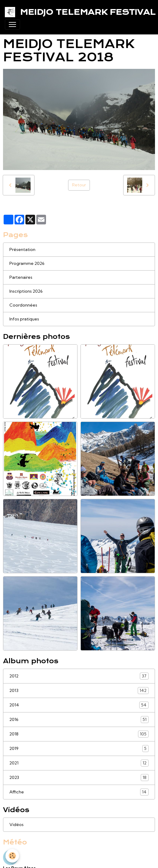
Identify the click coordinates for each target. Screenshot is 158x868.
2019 (79, 749)
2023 (79, 778)
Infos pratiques (24, 319)
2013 (79, 691)
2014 (79, 705)
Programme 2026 (27, 263)
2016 (79, 720)
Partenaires (21, 277)
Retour (79, 185)
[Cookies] (12, 856)
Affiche (79, 792)
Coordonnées (23, 305)
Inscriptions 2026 (26, 291)
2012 (79, 676)
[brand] (77, 12)
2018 (79, 734)
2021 (79, 763)
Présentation (22, 249)
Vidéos (16, 825)
